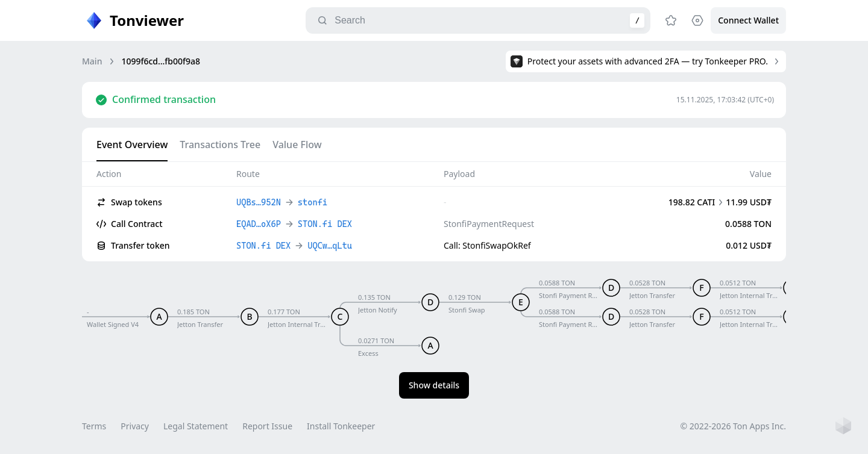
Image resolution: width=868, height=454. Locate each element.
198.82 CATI (692, 202)
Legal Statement (196, 426)
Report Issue (267, 426)
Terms (94, 426)
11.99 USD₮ (749, 202)
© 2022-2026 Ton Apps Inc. (733, 426)
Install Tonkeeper (341, 426)
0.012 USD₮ (749, 245)
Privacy (135, 426)
